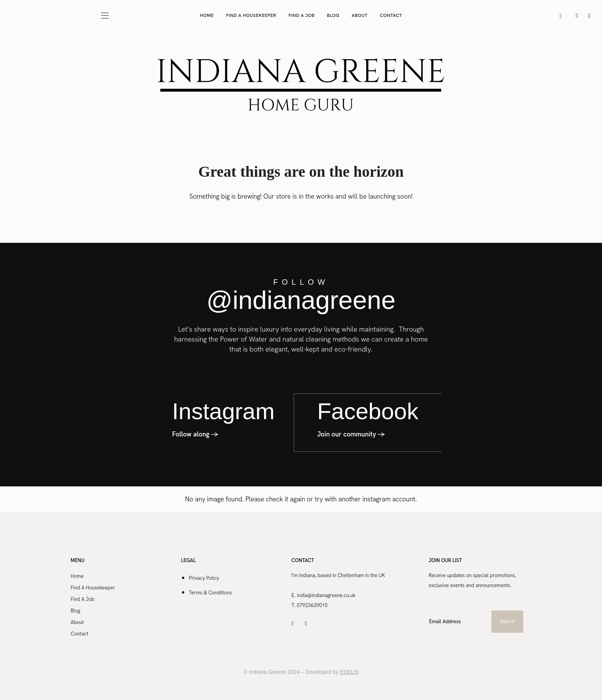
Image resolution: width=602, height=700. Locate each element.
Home (207, 15)
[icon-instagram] (578, 15)
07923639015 (312, 605)
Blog (333, 15)
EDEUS (349, 671)
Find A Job (302, 15)
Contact (391, 15)
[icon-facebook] (589, 15)
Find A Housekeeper (251, 15)
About (360, 15)
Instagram (223, 411)
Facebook (368, 411)
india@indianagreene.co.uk (327, 595)
